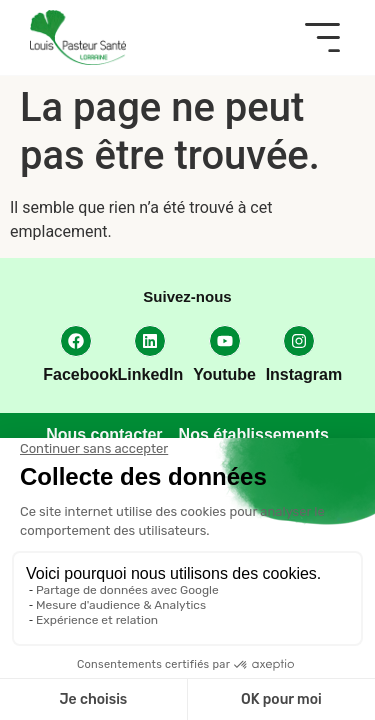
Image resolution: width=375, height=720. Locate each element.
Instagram (304, 374)
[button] (322, 37)
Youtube (224, 374)
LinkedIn (151, 374)
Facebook (80, 374)
